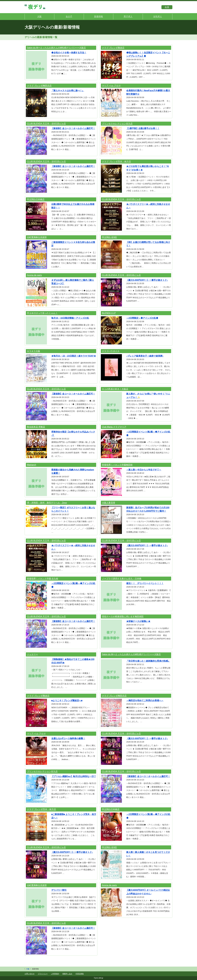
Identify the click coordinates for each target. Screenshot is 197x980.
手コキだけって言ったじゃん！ (42, 313)
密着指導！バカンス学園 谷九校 (43, 579)
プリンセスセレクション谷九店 (117, 124)
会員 (167, 7)
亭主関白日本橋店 (36, 199)
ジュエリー (32, 654)
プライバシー (43, 974)
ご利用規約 (55, 974)
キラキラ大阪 (34, 351)
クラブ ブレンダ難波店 (113, 48)
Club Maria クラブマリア (114, 427)
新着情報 (99, 16)
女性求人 (158, 16)
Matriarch (32, 465)
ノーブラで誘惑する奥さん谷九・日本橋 (122, 579)
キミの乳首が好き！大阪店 (115, 389)
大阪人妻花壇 (108, 503)
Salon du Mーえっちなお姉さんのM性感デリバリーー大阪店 (56, 48)
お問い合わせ (30, 974)
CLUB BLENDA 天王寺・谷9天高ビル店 (46, 124)
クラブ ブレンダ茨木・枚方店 (116, 161)
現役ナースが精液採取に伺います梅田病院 (123, 616)
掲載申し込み (67, 974)
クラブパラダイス (111, 351)
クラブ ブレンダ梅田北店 (39, 86)
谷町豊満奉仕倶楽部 (37, 237)
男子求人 (128, 16)
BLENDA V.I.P (109, 313)
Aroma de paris (34, 275)
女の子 (69, 16)
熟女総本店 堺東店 (36, 427)
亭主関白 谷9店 (109, 237)
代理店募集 (80, 974)
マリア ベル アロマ (111, 86)
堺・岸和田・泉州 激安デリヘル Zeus (47, 503)
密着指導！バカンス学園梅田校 (117, 465)
